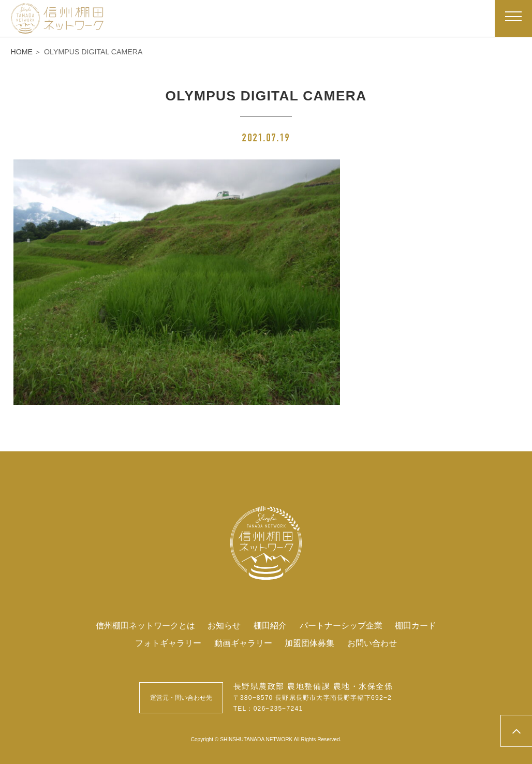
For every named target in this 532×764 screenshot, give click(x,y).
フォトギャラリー (168, 643)
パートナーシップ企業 (341, 625)
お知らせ (224, 625)
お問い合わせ (372, 643)
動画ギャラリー (243, 643)
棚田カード (416, 625)
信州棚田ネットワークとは (145, 625)
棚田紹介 (270, 625)
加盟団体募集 (309, 643)
